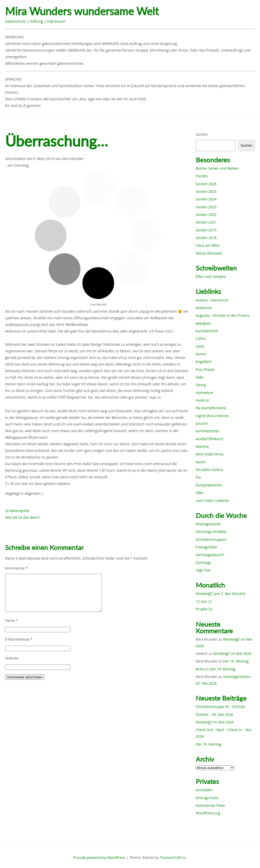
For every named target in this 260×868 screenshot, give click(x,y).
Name (12, 620)
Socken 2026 (206, 184)
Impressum (56, 21)
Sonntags (203, 563)
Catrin (201, 338)
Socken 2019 (206, 230)
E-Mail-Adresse (19, 639)
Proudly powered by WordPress (100, 857)
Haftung (36, 21)
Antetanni (204, 308)
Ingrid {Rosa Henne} (212, 416)
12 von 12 (204, 601)
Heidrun (202, 400)
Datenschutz (15, 21)
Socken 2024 (206, 199)
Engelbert (204, 362)
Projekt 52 (204, 609)
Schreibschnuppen (211, 539)
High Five (203, 570)
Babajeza (203, 323)
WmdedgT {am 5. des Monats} (221, 594)
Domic (201, 354)
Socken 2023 (206, 207)
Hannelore (205, 393)
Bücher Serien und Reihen (217, 168)
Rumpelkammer (209, 485)
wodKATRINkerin (210, 439)
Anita (200, 669)
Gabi (200, 377)
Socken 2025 (206, 191)
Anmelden (204, 790)
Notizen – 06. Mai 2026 (215, 714)
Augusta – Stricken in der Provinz (223, 315)
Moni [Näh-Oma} (210, 454)
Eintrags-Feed (207, 798)
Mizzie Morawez (209, 253)
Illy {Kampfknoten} (211, 408)
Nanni (201, 462)
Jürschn (202, 423)
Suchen (202, 134)
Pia (198, 477)
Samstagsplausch (210, 555)
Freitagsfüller (207, 547)
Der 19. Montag (236, 661)
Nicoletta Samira (209, 470)
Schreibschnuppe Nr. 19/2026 (220, 707)
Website (12, 658)
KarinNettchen (208, 431)
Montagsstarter (208, 524)
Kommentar (16, 568)
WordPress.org (208, 813)
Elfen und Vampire (211, 277)
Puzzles (202, 176)
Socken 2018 (206, 238)
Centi (200, 346)
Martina (202, 446)
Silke (200, 493)
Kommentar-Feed (210, 805)
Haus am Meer (208, 245)
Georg (201, 385)
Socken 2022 (206, 215)
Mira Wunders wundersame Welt (82, 11)
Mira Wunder (73, 159)
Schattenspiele (17, 511)
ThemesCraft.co (173, 857)
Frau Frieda (205, 369)
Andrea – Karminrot (212, 300)
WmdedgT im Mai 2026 (232, 653)
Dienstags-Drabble (211, 532)
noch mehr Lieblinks (213, 501)
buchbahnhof (207, 331)
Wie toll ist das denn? (22, 517)
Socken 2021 (206, 222)
